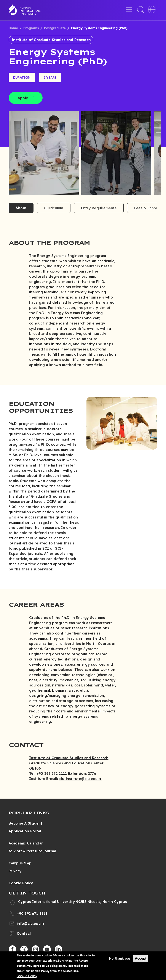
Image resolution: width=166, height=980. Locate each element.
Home (13, 28)
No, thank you (120, 958)
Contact (24, 933)
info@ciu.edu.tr (31, 923)
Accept (141, 958)
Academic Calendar (26, 843)
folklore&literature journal (32, 851)
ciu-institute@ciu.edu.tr (81, 779)
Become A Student (26, 823)
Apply (23, 98)
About (21, 208)
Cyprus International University (31, 11)
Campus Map (20, 863)
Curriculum (54, 208)
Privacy (15, 871)
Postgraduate (55, 28)
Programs (31, 28)
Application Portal (25, 831)
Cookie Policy (21, 883)
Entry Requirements (99, 208)
